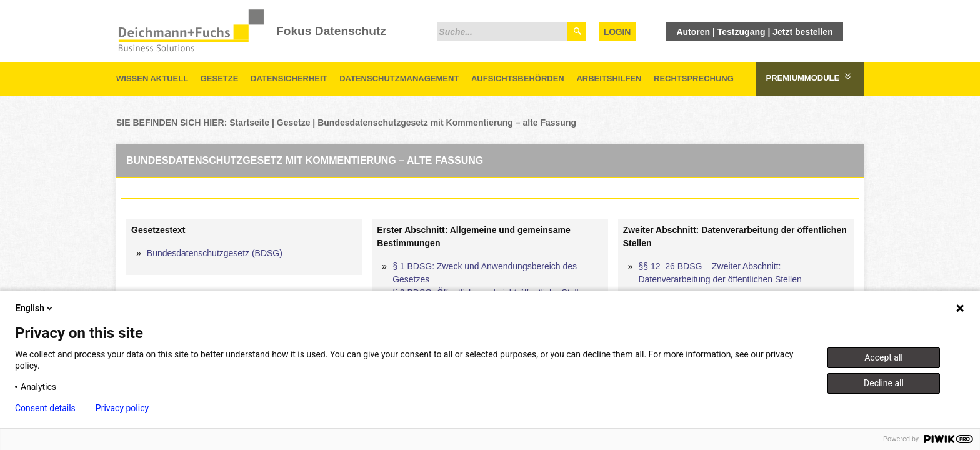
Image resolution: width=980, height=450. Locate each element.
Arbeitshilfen (609, 78)
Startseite (249, 122)
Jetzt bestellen (802, 32)
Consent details (45, 408)
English (35, 308)
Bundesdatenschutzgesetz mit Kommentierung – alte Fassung (447, 122)
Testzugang (742, 32)
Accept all (884, 357)
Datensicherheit (289, 78)
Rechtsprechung (694, 78)
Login (617, 32)
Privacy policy (122, 408)
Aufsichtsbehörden (518, 78)
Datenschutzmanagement (399, 78)
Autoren (693, 32)
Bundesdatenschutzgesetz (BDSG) (215, 253)
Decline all (884, 383)
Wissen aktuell (152, 78)
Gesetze (220, 78)
